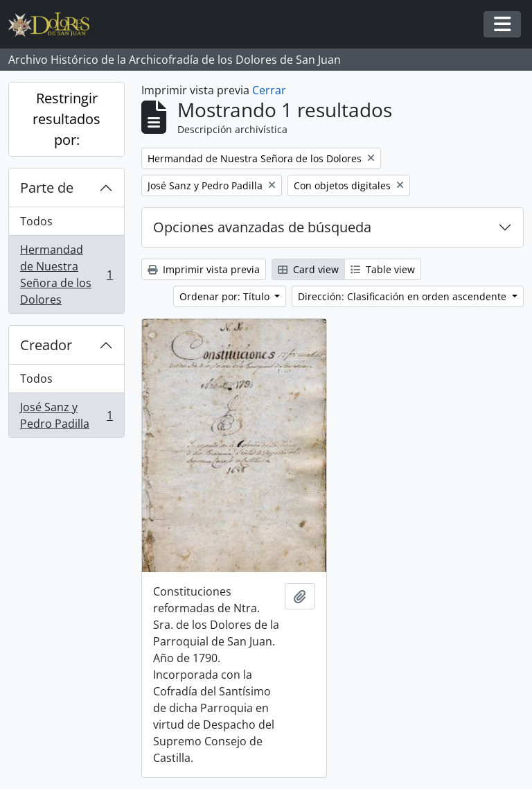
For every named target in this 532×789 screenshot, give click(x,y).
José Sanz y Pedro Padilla (66, 415)
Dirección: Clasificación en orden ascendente (404, 296)
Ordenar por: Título (226, 296)
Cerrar (269, 90)
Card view (308, 269)
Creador (46, 345)
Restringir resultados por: (66, 119)
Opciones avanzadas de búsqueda (262, 227)
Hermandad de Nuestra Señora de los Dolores (66, 275)
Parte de (47, 188)
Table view (383, 269)
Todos (36, 221)
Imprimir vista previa (204, 269)
